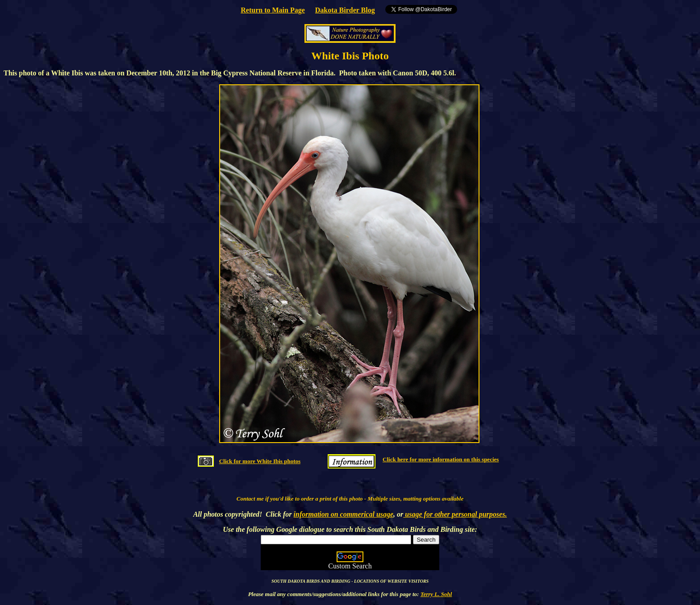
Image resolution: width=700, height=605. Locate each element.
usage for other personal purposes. (455, 514)
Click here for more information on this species (441, 459)
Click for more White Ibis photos (260, 461)
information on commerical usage (344, 514)
